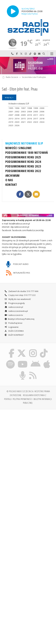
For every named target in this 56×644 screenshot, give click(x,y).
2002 (17, 112)
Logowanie (11, 327)
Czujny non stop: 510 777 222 (20, 295)
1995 (11, 108)
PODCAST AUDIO (17, 264)
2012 (42, 115)
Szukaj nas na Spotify (35, 54)
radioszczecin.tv (14, 315)
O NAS (9, 180)
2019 (11, 122)
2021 (23, 122)
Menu (52, 54)
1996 (17, 108)
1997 (23, 108)
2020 (17, 122)
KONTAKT (11, 185)
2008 (17, 115)
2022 (30, 122)
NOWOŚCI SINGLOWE (19, 148)
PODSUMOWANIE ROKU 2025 (23, 157)
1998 (30, 108)
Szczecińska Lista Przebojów (34, 77)
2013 (11, 119)
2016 (30, 119)
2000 (42, 108)
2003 (23, 112)
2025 (11, 125)
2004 (30, 112)
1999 (36, 108)
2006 (42, 112)
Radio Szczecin (10, 77)
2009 (23, 115)
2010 (30, 115)
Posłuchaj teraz (13, 323)
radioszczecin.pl (14, 307)
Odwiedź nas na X (21, 54)
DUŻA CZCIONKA (14, 331)
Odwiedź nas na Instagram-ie (26, 54)
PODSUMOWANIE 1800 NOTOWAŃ (27, 153)
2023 (36, 122)
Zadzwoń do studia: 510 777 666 (21, 291)
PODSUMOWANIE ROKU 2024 (23, 162)
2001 (11, 112)
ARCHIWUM (12, 176)
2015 (23, 119)
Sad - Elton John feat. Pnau (20, 89)
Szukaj (44, 54)
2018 (42, 119)
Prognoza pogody (15, 303)
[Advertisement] (28, 441)
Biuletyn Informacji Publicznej (19, 319)
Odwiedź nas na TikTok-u (30, 54)
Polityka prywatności (23, 399)
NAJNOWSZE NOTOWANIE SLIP (24, 143)
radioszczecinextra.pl (16, 311)
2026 (17, 125)
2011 (36, 115)
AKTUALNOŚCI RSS (18, 273)
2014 (17, 119)
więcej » (9, 97)
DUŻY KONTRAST (14, 335)
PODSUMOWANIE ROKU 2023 (23, 166)
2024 (42, 122)
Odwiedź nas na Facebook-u (17, 54)
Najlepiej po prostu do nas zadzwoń (12, 54)
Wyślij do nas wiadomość (39, 54)
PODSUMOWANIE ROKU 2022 (23, 171)
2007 (11, 115)
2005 (36, 112)
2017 (36, 119)
